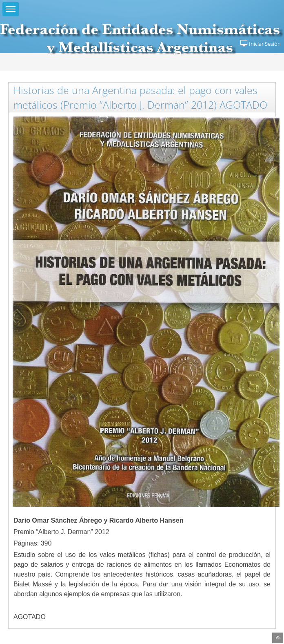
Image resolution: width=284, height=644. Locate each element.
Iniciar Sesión (260, 44)
